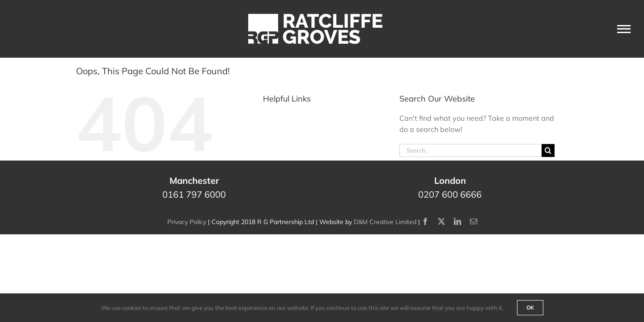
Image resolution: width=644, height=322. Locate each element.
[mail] (474, 221)
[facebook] (425, 221)
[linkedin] (458, 221)
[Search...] (470, 150)
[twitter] (441, 221)
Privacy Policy (187, 222)
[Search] (548, 150)
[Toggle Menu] (624, 29)
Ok (530, 307)
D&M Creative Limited (385, 222)
